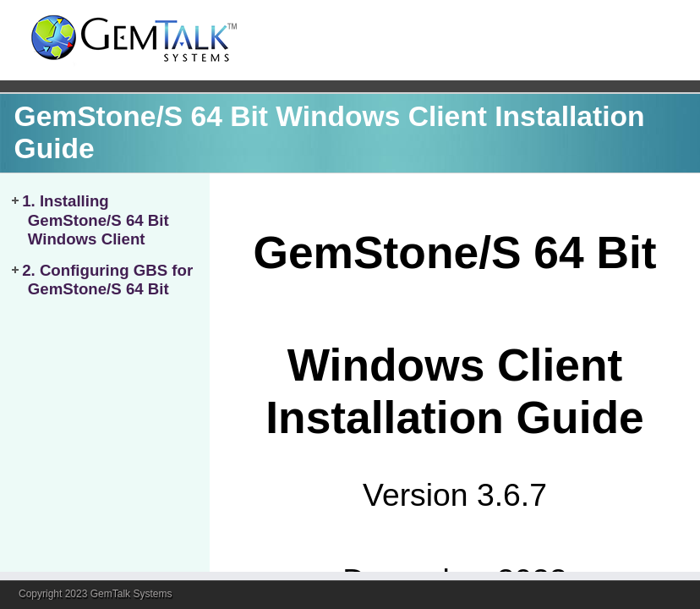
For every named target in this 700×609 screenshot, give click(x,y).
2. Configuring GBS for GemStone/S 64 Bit (107, 280)
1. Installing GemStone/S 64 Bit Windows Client (96, 220)
